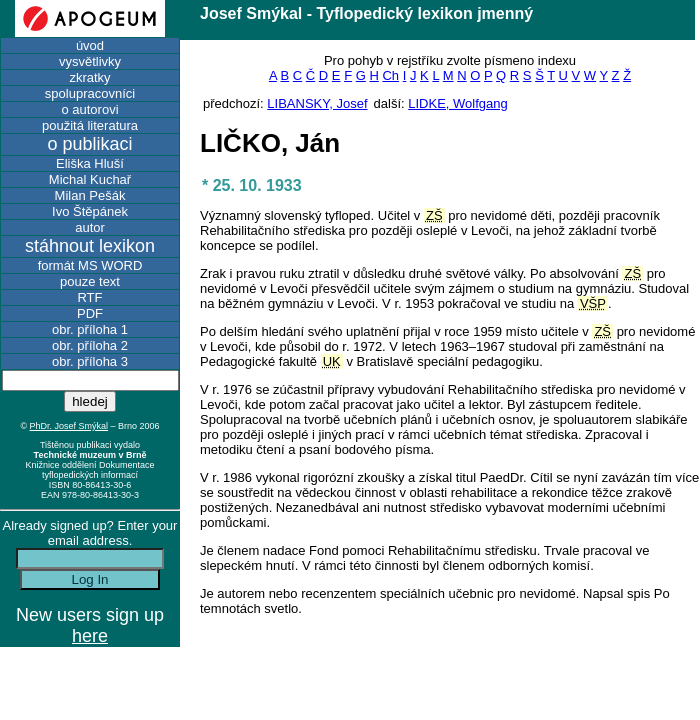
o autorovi (89, 109)
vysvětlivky (90, 61)
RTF (89, 297)
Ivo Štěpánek (90, 211)
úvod (90, 45)
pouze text (90, 281)
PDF (90, 313)
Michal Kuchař (90, 179)
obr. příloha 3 (90, 361)
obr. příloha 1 (90, 329)
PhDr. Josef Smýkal (69, 426)
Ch (390, 75)
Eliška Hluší (90, 163)
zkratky (89, 77)
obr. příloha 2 (90, 345)
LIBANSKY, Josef (317, 103)
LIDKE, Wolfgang (457, 103)
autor (90, 227)
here (90, 636)
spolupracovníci (90, 93)
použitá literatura (90, 125)
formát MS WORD (90, 265)
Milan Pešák (90, 195)
